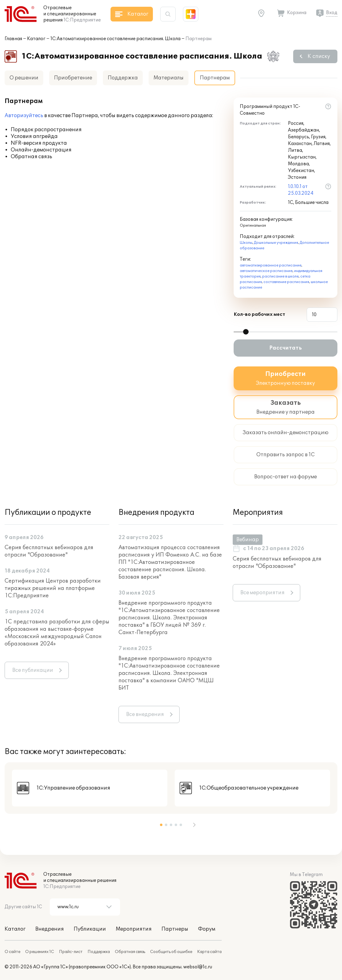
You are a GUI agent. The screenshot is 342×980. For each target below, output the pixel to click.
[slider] (246, 332)
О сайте (12, 952)
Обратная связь (130, 952)
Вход (332, 13)
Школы (246, 243)
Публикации (90, 929)
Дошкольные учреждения (276, 243)
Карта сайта (209, 952)
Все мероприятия (262, 593)
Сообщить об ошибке (171, 952)
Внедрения (50, 929)
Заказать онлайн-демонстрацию (286, 433)
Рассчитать (286, 348)
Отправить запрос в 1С (286, 455)
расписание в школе (280, 276)
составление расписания (286, 282)
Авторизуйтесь (24, 116)
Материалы (169, 78)
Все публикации (33, 670)
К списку (319, 56)
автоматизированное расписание (271, 265)
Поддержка (123, 78)
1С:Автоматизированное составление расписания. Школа (115, 39)
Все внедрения (145, 714)
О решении (24, 78)
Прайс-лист (71, 952)
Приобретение (73, 78)
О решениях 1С (40, 952)
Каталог (36, 39)
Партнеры (175, 929)
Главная (13, 39)
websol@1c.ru (198, 967)
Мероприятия (134, 929)
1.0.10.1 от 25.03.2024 (301, 190)
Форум (207, 929)
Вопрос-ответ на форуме (286, 477)
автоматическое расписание (266, 271)
